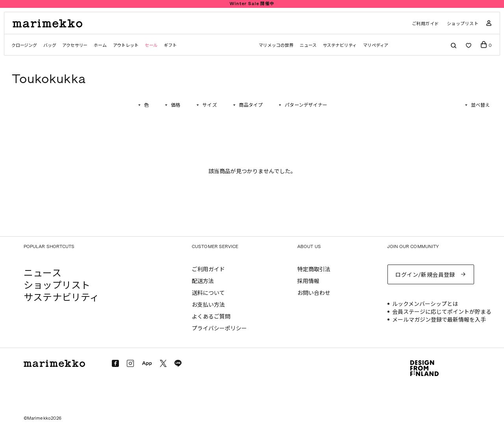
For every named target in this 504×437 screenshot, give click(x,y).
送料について (208, 293)
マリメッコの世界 (276, 45)
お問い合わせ (314, 293)
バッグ (50, 45)
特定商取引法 (314, 269)
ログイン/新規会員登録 (425, 275)
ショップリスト (463, 24)
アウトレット (126, 45)
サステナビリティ (340, 45)
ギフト (170, 45)
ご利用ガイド (425, 24)
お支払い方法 (208, 305)
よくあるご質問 (211, 317)
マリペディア (376, 45)
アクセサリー (75, 45)
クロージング (24, 45)
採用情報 (308, 281)
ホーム (100, 45)
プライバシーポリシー (219, 329)
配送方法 (203, 281)
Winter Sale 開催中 (252, 4)
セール (151, 45)
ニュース (308, 45)
